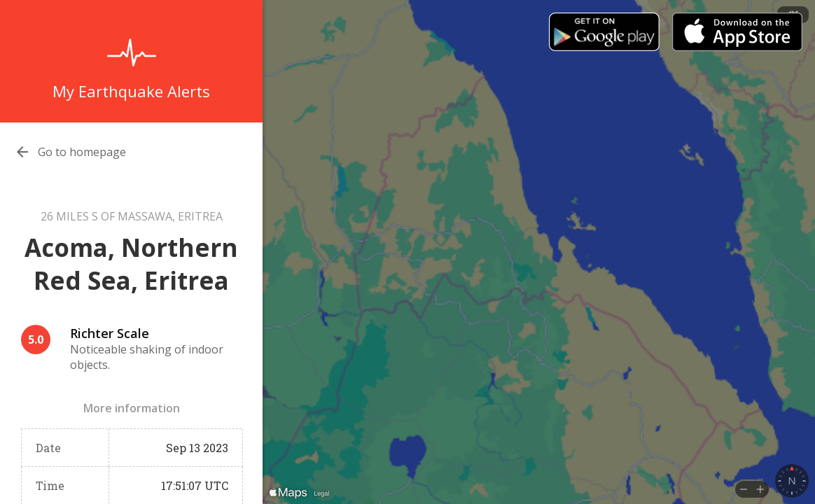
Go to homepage (82, 152)
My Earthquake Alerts (131, 91)
